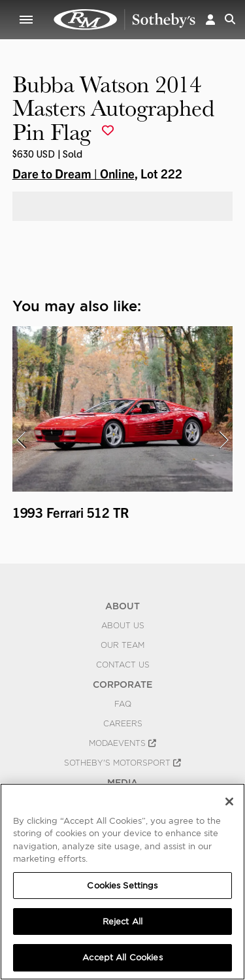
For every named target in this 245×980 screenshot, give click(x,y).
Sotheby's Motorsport (122, 763)
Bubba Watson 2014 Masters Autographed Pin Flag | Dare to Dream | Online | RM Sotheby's (125, 20)
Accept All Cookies (122, 957)
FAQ (123, 704)
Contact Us (123, 665)
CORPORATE (122, 684)
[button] (210, 19)
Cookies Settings (122, 886)
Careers (123, 724)
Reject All (122, 921)
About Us (123, 626)
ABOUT (122, 606)
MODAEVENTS (122, 743)
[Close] (229, 802)
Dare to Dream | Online (73, 173)
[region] (122, 882)
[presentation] (21, 440)
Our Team (122, 645)
